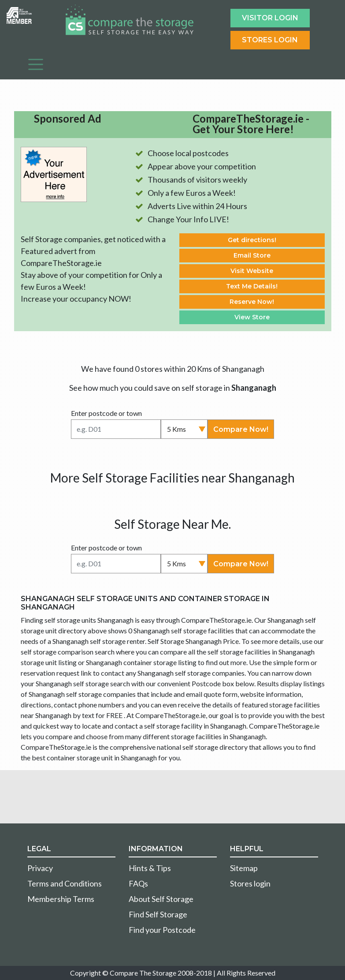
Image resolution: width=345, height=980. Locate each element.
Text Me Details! (252, 286)
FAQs (138, 883)
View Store (252, 317)
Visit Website (252, 271)
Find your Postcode (162, 930)
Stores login (250, 883)
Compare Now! (241, 429)
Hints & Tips (150, 868)
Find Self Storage (158, 914)
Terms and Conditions (65, 883)
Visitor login (270, 18)
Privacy (40, 868)
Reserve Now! (252, 302)
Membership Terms (61, 899)
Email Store (252, 255)
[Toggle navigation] (36, 64)
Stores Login (270, 40)
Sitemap (244, 868)
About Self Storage (161, 899)
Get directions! (252, 240)
